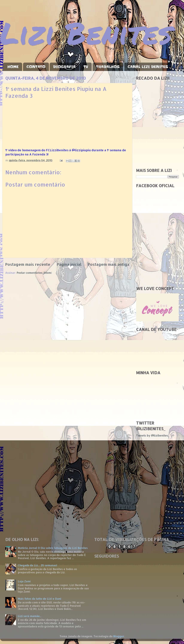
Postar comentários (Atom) (34, 273)
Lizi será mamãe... (30, 616)
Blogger (119, 636)
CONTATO (36, 67)
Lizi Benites (86, 33)
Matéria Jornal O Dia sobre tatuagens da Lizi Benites (53, 548)
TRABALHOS (108, 67)
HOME (13, 67)
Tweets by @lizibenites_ (153, 435)
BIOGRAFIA (64, 67)
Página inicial (69, 264)
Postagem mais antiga (109, 264)
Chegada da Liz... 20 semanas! (37, 565)
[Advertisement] (157, 144)
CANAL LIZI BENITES (148, 67)
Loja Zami (24, 581)
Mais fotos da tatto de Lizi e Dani (39, 599)
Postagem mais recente (28, 264)
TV (86, 67)
